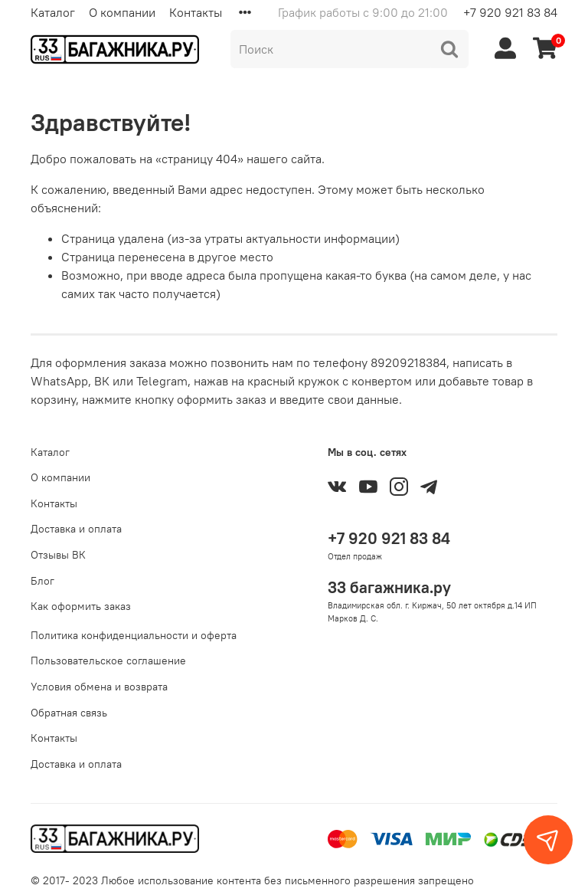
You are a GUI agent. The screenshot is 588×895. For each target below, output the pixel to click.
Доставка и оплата (76, 529)
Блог (42, 581)
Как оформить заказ (81, 606)
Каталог (53, 12)
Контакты (196, 12)
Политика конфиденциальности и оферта (134, 635)
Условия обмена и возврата (99, 687)
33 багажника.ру (389, 587)
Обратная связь (69, 713)
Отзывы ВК (58, 555)
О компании (122, 12)
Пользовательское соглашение (108, 661)
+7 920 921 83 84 (510, 12)
